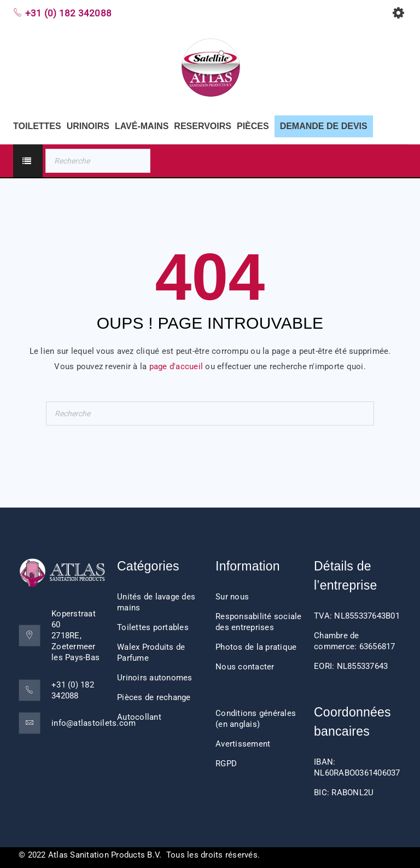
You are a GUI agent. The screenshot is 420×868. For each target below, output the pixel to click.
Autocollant (139, 717)
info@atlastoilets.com (94, 723)
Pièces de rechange (154, 697)
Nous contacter (245, 667)
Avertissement (243, 744)
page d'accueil (176, 366)
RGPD (226, 764)
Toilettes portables (153, 627)
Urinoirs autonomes (155, 678)
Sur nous (232, 597)
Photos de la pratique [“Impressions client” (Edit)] (256, 647)
